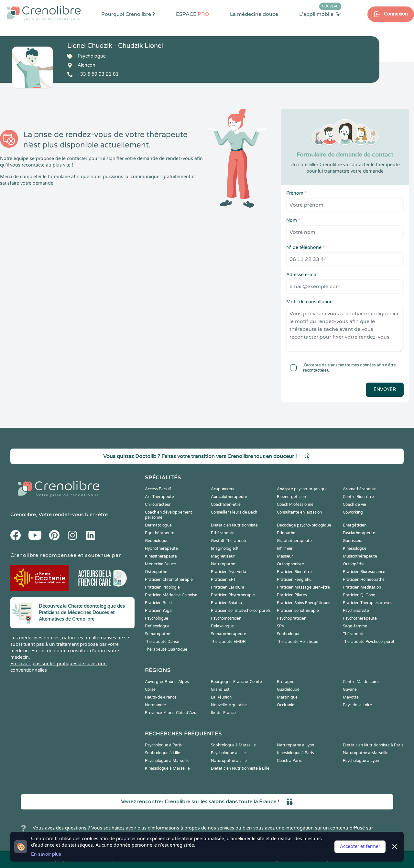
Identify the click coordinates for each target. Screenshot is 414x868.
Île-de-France (223, 713)
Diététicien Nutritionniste (234, 525)
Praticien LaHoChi (227, 587)
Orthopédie (354, 564)
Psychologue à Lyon (361, 761)
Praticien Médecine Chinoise (171, 595)
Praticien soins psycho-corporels (241, 611)
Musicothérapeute (360, 556)
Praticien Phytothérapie (233, 595)
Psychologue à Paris (163, 745)
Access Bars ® (158, 489)
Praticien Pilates (292, 595)
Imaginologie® (224, 548)
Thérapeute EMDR (228, 642)
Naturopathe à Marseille (366, 753)
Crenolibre (23, 515)
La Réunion (221, 697)
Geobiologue (157, 541)
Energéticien (355, 525)
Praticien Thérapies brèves (368, 603)
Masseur (285, 556)
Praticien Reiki (158, 603)
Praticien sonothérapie (298, 611)
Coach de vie (354, 505)
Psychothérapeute (360, 618)
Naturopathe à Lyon (295, 745)
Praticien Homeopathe (364, 580)
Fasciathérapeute (359, 533)
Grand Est (220, 689)
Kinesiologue (355, 548)
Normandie (155, 705)
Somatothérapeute (229, 634)
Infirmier (285, 548)
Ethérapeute (223, 533)
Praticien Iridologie (162, 587)
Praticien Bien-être (294, 572)
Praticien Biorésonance (364, 572)
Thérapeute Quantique (166, 649)
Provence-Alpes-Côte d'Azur (171, 713)
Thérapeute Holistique (298, 642)
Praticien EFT (223, 580)
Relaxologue (222, 626)
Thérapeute (354, 634)
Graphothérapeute (294, 541)
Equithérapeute (160, 533)
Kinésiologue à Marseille (167, 768)
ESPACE (192, 14)
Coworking (353, 512)
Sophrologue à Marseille (233, 745)
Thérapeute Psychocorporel (368, 642)
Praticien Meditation (362, 587)
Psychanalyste (356, 611)
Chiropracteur (158, 505)
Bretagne (286, 682)
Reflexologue (157, 626)
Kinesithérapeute (161, 556)
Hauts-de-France (161, 697)
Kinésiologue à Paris (295, 753)
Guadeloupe (288, 689)
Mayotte (351, 697)
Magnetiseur (223, 556)
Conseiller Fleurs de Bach (234, 512)
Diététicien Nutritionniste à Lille (240, 768)
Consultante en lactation (299, 512)
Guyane (350, 689)
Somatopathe (158, 634)
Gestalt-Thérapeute (229, 541)
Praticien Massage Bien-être (303, 587)
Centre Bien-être (358, 497)
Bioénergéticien (291, 497)
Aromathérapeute (360, 489)
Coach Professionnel (296, 505)
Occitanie (286, 705)
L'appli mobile (320, 14)
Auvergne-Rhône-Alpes (167, 682)
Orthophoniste (290, 564)
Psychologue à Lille (228, 753)
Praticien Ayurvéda (229, 572)
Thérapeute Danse (162, 642)
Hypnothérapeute (161, 548)
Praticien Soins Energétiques (304, 603)
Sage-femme (355, 626)
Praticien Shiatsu (226, 603)
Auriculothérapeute (229, 497)
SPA (281, 626)
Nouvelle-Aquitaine (229, 705)
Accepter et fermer (360, 846)
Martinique (287, 697)
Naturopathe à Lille (229, 761)
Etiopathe (286, 533)
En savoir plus (46, 854)
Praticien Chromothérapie (169, 580)
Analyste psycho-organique (302, 489)
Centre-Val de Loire (361, 682)
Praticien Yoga (158, 611)
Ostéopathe (156, 572)
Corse (150, 689)
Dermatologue (158, 525)
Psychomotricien (226, 618)
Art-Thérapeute (159, 497)
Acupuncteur (223, 489)
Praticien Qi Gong (359, 595)
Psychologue (157, 618)
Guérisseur (353, 541)
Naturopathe (223, 564)
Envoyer (385, 390)
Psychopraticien (292, 618)
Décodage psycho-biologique (304, 525)
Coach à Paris (289, 761)
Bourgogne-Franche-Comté (236, 682)
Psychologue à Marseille (167, 761)
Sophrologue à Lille (163, 753)
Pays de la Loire (357, 705)
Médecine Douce (160, 564)
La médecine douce (254, 14)
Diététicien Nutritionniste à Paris (373, 745)
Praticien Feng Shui (295, 580)
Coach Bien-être (226, 505)
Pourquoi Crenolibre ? (128, 14)
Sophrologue (289, 634)
